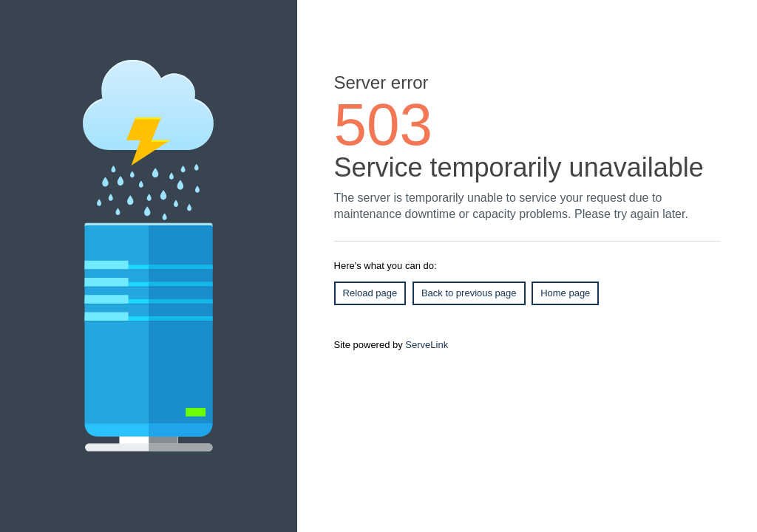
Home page (565, 293)
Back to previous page (469, 293)
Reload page (370, 293)
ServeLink (427, 345)
